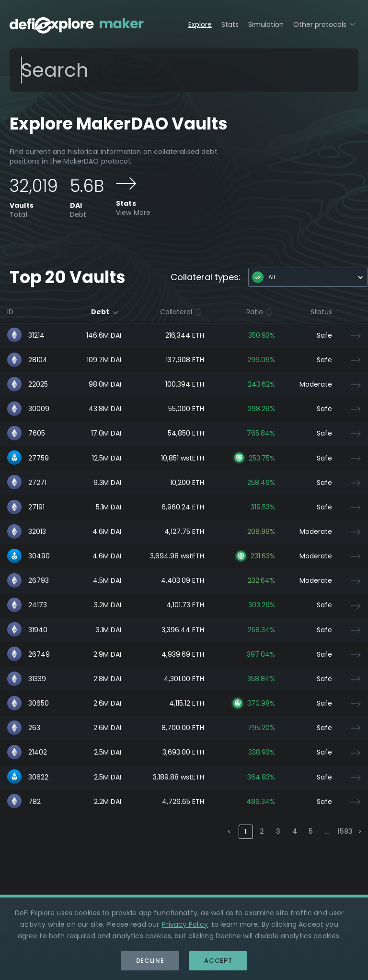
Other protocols (326, 24)
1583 (344, 831)
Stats (230, 24)
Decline (150, 961)
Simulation (266, 24)
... (327, 831)
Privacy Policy (185, 924)
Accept (218, 961)
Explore (200, 24)
